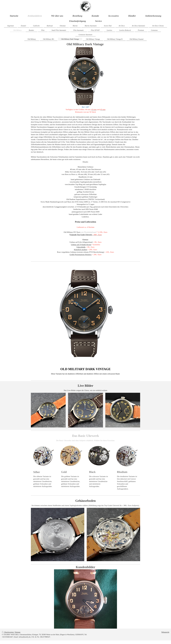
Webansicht (165, 632)
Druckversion (8, 632)
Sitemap (18, 632)
